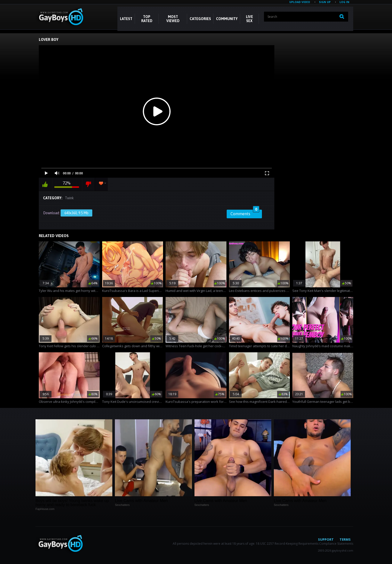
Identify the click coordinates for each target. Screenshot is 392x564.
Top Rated (147, 19)
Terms (345, 539)
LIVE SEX (250, 19)
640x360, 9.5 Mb (76, 213)
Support (326, 539)
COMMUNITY (227, 19)
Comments (245, 213)
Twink (69, 198)
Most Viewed (173, 19)
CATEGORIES (200, 19)
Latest (126, 19)
